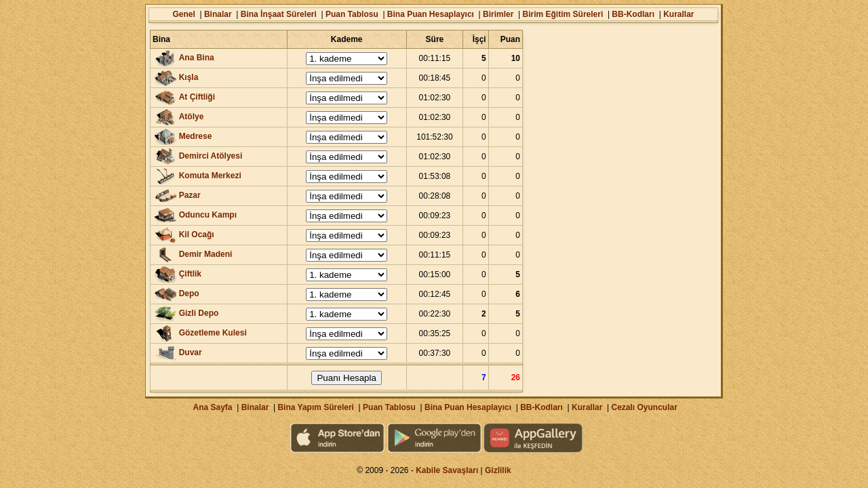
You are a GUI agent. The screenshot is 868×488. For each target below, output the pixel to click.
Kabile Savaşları (447, 470)
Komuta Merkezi (210, 176)
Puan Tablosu (352, 14)
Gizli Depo (199, 313)
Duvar (191, 352)
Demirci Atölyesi (211, 156)
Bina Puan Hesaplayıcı (431, 14)
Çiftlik (190, 274)
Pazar (190, 195)
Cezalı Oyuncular (644, 407)
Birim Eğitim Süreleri (563, 14)
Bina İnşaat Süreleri (279, 14)
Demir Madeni (206, 254)
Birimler (498, 14)
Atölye (192, 117)
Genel (183, 14)
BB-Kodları (633, 14)
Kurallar (678, 14)
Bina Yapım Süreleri (316, 407)
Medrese (196, 136)
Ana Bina (197, 58)
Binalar (218, 14)
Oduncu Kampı (208, 215)
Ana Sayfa (212, 407)
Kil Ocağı (197, 235)
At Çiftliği (197, 97)
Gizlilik (498, 470)
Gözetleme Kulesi (213, 333)
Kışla (189, 77)
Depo (189, 293)
